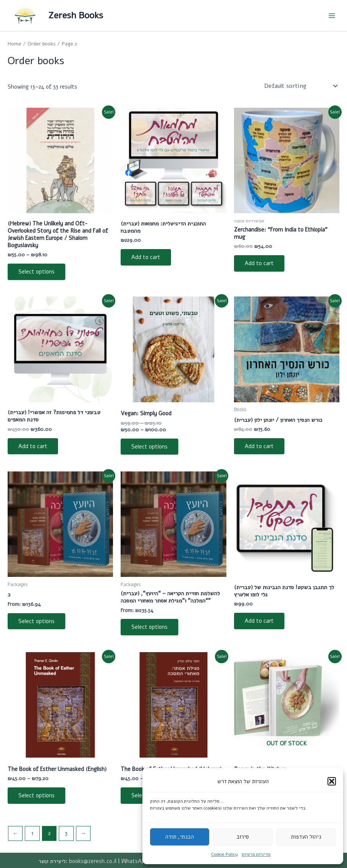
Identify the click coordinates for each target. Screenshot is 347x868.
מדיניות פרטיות (256, 854)
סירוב (243, 837)
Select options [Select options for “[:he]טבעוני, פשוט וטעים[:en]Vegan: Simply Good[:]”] (149, 447)
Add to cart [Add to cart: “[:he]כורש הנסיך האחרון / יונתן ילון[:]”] (259, 446)
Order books (42, 44)
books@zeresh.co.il (93, 861)
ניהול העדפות (306, 837)
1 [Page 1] (32, 833)
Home (15, 44)
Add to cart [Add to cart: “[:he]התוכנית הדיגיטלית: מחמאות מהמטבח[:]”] (146, 257)
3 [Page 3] (66, 833)
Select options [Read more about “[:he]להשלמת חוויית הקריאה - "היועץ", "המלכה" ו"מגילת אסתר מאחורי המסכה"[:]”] (149, 627)
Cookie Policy (224, 854)
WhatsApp (135, 861)
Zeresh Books (76, 15)
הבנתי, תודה (180, 837)
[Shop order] (300, 86)
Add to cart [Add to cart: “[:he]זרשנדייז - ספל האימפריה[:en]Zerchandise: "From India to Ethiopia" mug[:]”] (259, 263)
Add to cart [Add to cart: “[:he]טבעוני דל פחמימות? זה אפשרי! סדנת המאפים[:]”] (33, 446)
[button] (332, 781)
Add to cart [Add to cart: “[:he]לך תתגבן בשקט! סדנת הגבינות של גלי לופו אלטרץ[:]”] (259, 621)
